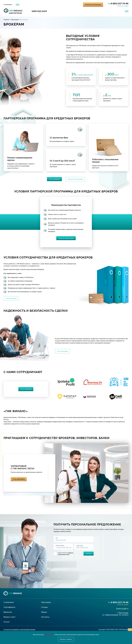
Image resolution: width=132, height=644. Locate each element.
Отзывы (39, 5)
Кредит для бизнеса (64, 11)
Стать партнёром (54, 179)
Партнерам (28, 5)
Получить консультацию (93, 5)
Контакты (55, 5)
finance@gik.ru (122, 610)
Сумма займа (80, 547)
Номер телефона (60, 547)
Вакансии (8, 613)
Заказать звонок (123, 6)
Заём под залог (39, 11)
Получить (88, 555)
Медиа (47, 5)
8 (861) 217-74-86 (120, 4)
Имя (57, 539)
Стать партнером (26, 390)
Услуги (18, 5)
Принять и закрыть (66, 639)
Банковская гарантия (107, 11)
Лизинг (85, 11)
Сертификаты (9, 608)
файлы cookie (49, 634)
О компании (8, 5)
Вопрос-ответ (10, 618)
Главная (6, 20)
